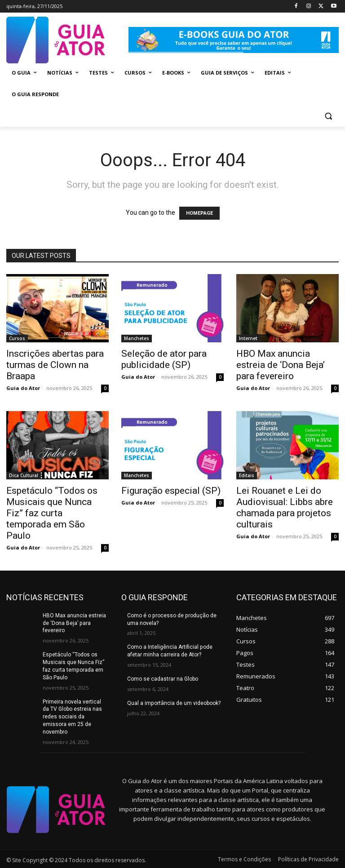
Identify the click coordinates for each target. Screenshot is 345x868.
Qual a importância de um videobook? (174, 703)
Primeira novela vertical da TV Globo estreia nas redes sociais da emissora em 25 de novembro (72, 716)
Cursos (17, 338)
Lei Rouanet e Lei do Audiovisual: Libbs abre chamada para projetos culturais (285, 507)
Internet (248, 338)
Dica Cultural (24, 475)
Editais (247, 475)
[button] (328, 116)
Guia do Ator (23, 388)
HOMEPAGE (199, 213)
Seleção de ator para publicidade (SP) (164, 359)
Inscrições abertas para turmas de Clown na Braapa (55, 365)
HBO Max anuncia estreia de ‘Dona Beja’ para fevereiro (281, 365)
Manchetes (137, 338)
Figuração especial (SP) (171, 491)
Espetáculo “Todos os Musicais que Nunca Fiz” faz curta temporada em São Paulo (52, 513)
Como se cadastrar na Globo (163, 679)
